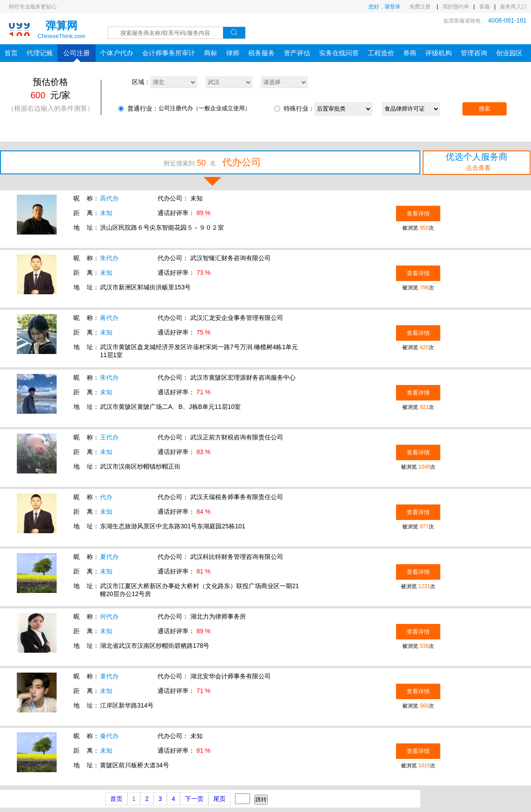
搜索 (485, 109)
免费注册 (421, 7)
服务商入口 (513, 7)
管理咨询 (474, 53)
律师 (233, 53)
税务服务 (262, 53)
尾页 (219, 799)
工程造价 (381, 53)
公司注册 (77, 56)
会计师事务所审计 (169, 53)
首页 (11, 53)
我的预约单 (456, 7)
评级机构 (439, 53)
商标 (211, 53)
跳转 (261, 799)
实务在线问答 (339, 53)
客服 (485, 7)
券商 (410, 53)
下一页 (194, 799)
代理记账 (40, 53)
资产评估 (297, 53)
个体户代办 (117, 53)
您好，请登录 (385, 7)
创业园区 (509, 53)
